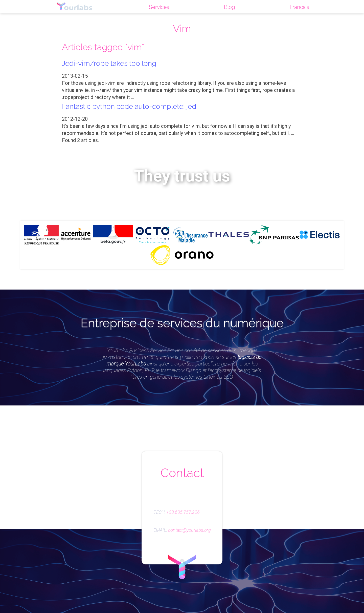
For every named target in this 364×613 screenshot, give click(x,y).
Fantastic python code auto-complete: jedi (135, 106)
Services (158, 7)
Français (299, 7)
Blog (229, 7)
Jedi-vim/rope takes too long (112, 63)
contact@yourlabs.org (189, 530)
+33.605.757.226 (183, 512)
